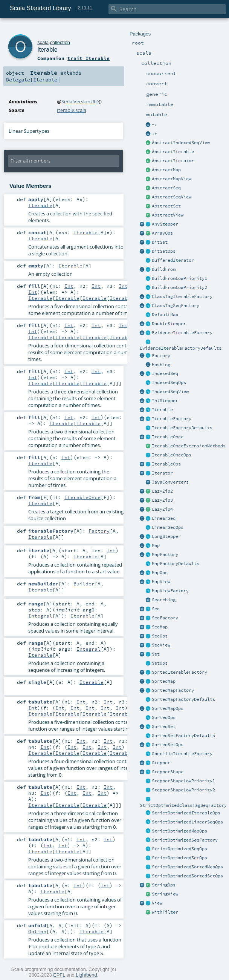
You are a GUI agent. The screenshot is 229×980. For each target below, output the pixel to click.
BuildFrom (164, 269)
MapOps (160, 573)
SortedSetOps (168, 745)
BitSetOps (164, 251)
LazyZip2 (162, 491)
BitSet (160, 242)
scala (43, 42)
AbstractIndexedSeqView (181, 143)
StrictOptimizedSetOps (179, 858)
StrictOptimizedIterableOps (186, 813)
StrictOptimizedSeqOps (179, 849)
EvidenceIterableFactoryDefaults (181, 348)
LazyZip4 (162, 509)
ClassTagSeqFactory (176, 306)
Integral (40, 616)
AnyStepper (165, 224)
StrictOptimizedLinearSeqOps (187, 822)
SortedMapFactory (173, 690)
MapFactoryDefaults (176, 564)
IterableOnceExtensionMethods (189, 446)
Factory (161, 356)
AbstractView (168, 215)
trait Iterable (89, 58)
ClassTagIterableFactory (182, 296)
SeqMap (160, 627)
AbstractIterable (173, 152)
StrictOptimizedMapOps (179, 831)
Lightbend (86, 975)
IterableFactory (172, 419)
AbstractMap (166, 170)
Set (156, 654)
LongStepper (166, 536)
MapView (161, 582)
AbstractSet (166, 206)
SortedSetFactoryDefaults (183, 736)
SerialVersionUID (80, 101)
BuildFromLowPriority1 (179, 278)
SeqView (161, 645)
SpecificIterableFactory (182, 754)
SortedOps (164, 717)
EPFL (59, 975)
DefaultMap (165, 315)
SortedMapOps (168, 708)
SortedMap (164, 681)
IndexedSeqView (170, 392)
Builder (84, 584)
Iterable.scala (72, 110)
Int (69, 286)
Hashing (161, 365)
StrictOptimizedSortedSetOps (187, 876)
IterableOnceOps (172, 455)
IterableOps (166, 464)
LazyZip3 (162, 500)
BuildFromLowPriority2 (179, 287)
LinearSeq (164, 518)
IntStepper (165, 401)
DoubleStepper (169, 324)
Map (156, 545)
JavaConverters (170, 482)
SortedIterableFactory (179, 672)
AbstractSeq (166, 188)
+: (154, 124)
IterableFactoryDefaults (182, 428)
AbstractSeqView (172, 197)
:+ (154, 134)
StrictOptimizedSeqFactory (185, 840)
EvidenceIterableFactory (182, 333)
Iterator (162, 473)
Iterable (162, 410)
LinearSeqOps (168, 527)
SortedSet (164, 727)
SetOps (160, 663)
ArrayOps (162, 233)
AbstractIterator (173, 161)
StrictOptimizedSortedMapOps (187, 867)
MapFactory (165, 555)
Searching (164, 600)
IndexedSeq (165, 373)
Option (37, 931)
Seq (156, 609)
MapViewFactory (170, 591)
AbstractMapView (172, 179)
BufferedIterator (173, 260)
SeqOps (160, 636)
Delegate (18, 80)
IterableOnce (168, 437)
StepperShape (168, 772)
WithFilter (165, 912)
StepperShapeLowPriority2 (183, 790)
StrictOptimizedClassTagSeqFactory (183, 805)
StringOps (164, 885)
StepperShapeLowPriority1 (183, 781)
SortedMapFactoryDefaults (183, 699)
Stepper (161, 763)
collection (60, 42)
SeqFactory (165, 618)
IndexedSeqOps (169, 382)
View (157, 903)
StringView (165, 894)
